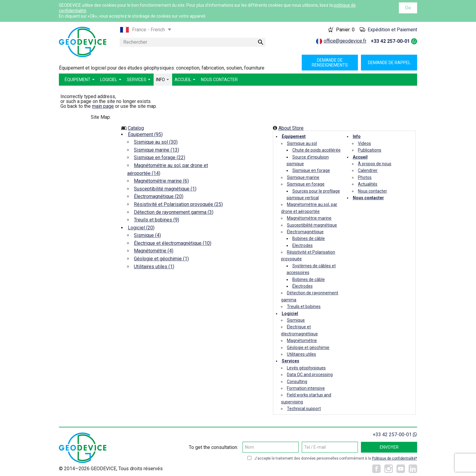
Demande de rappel (389, 63)
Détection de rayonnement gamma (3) (174, 212)
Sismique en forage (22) (160, 158)
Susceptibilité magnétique (312, 225)
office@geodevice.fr (345, 41)
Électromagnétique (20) (159, 196)
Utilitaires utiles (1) (154, 267)
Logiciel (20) (141, 228)
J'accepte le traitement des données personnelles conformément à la (336, 458)
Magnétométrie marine (309, 218)
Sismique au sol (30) (156, 142)
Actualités (368, 184)
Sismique (296, 320)
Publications (370, 150)
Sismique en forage (311, 170)
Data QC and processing (310, 375)
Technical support (304, 409)
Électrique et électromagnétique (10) (173, 243)
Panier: (345, 30)
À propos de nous (375, 164)
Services (291, 361)
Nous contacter (372, 191)
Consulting (297, 382)
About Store (291, 128)
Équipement (294, 136)
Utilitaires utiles (301, 354)
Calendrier (368, 170)
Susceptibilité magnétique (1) (165, 189)
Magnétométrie (302, 341)
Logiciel (290, 313)
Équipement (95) (145, 134)
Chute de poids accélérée (316, 150)
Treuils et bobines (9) (156, 220)
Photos (365, 177)
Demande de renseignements (330, 63)
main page (103, 106)
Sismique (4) (147, 235)
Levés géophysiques (306, 368)
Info (357, 136)
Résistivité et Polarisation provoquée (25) (178, 204)
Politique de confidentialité (394, 458)
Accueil (360, 157)
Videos (364, 143)
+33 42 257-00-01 (390, 41)
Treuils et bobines (304, 306)
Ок (408, 8)
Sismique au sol (302, 143)
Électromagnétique (305, 232)
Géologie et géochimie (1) (161, 259)
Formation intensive (306, 388)
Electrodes (303, 245)
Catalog (136, 128)
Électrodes (303, 286)
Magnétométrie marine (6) (161, 181)
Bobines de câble (309, 238)
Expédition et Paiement (392, 30)
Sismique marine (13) (156, 150)
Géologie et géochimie (308, 348)
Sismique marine (303, 177)
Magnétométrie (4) (154, 251)
